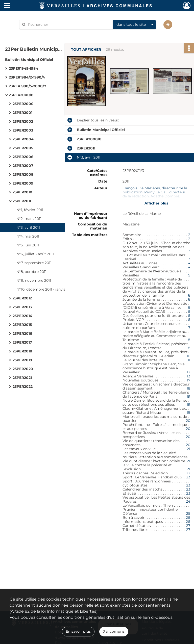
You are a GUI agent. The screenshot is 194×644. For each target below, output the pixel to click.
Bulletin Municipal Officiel (29, 60)
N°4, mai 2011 (28, 236)
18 (188, 388)
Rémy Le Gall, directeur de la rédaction (154, 194)
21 (189, 449)
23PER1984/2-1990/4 (27, 77)
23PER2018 (22, 351)
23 (188, 477)
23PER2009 (23, 183)
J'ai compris (114, 631)
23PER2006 (23, 157)
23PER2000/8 (21, 95)
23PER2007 (23, 166)
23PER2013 (22, 307)
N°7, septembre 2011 (34, 263)
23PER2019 (22, 360)
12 (189, 372)
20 (188, 421)
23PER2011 (22, 201)
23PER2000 (23, 104)
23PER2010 (22, 192)
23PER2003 (23, 130)
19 (188, 396)
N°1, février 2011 (30, 210)
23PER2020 (23, 369)
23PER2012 (22, 298)
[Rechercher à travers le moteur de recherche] (69, 25)
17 (189, 380)
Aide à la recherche (39, 33)
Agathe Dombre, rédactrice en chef (151, 198)
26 (188, 518)
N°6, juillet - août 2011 (35, 254)
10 (188, 356)
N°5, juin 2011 (28, 245)
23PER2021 (22, 378)
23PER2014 (22, 316)
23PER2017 (22, 342)
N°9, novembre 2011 (34, 280)
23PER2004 (23, 139)
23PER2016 (22, 333)
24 (188, 501)
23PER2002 (23, 121)
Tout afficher (86, 50)
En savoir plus (78, 631)
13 (189, 376)
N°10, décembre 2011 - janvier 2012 (46, 289)
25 (188, 513)
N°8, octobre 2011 (31, 272)
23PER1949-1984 (23, 68)
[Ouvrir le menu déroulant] (7, 6)
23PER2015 (22, 325)
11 (189, 360)
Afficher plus (156, 203)
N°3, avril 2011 (28, 227)
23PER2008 (23, 174)
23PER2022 (23, 387)
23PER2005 (23, 148)
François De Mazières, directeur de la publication (155, 190)
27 (188, 526)
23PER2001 (22, 113)
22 (188, 473)
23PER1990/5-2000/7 (28, 86)
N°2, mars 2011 (29, 219)
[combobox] (134, 25)
